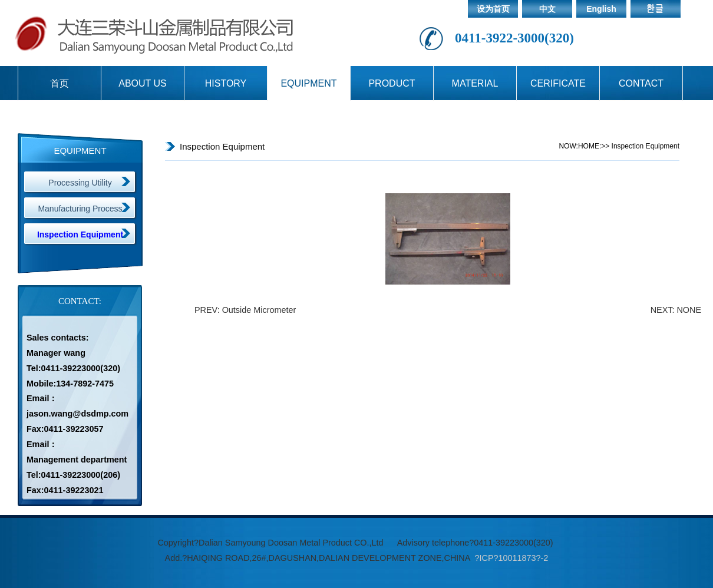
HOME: (590, 146)
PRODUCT (392, 83)
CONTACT (641, 83)
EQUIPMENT (308, 83)
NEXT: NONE (676, 310)
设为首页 (493, 9)
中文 (547, 9)
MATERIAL (475, 83)
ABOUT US (143, 83)
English (601, 9)
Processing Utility (80, 183)
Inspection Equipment (80, 234)
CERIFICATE (558, 83)
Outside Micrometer (259, 310)
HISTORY (226, 83)
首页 (60, 83)
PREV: (208, 310)
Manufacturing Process (80, 209)
